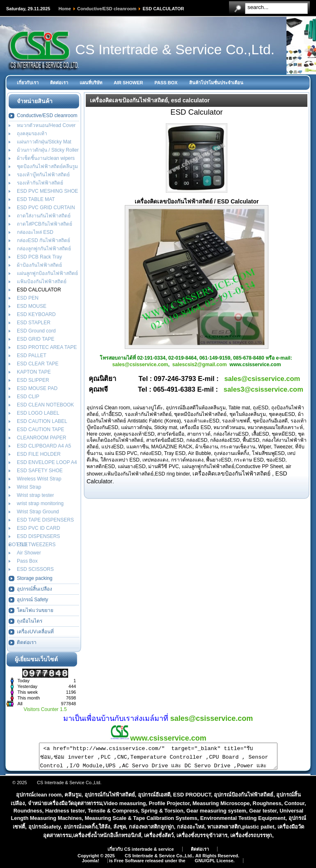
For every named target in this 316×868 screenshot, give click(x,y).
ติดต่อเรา (59, 83)
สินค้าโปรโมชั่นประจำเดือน (216, 83)
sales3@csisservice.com (263, 389)
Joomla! (90, 866)
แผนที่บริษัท (91, 83)
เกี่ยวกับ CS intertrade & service (141, 854)
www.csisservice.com (158, 738)
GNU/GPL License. (215, 866)
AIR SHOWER (128, 83)
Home (65, 9)
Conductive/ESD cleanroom (107, 9)
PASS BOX (166, 83)
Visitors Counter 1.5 (45, 709)
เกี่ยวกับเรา (28, 83)
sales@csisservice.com (140, 365)
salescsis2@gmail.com (200, 365)
